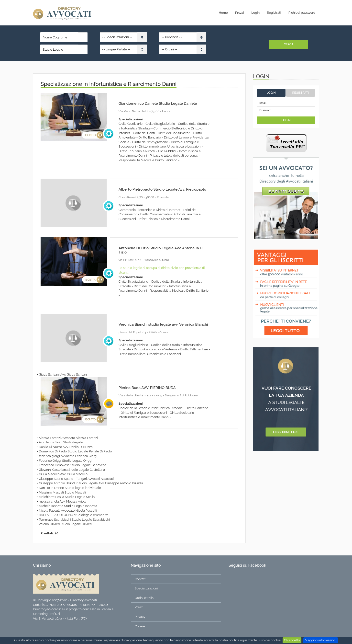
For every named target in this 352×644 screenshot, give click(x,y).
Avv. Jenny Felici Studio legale (60, 442)
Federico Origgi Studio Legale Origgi (66, 461)
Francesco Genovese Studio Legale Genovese (73, 465)
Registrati (274, 13)
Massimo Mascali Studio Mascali (62, 492)
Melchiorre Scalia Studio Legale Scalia (67, 497)
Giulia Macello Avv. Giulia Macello (63, 474)
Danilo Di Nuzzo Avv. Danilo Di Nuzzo (66, 447)
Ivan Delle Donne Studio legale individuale (70, 488)
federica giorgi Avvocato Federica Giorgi (68, 456)
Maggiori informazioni (321, 640)
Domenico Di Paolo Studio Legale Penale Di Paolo (75, 451)
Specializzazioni (146, 588)
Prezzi (240, 13)
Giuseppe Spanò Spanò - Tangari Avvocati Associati (76, 479)
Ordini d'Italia (144, 598)
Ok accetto (292, 640)
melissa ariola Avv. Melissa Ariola (63, 501)
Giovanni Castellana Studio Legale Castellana (72, 470)
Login (255, 13)
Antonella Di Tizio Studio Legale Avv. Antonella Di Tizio (161, 250)
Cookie (140, 626)
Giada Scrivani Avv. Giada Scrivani (63, 374)
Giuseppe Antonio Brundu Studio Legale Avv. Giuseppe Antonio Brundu (91, 483)
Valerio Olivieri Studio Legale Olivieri (65, 524)
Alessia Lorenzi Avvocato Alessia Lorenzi (68, 438)
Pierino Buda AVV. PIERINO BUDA (147, 388)
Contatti (140, 579)
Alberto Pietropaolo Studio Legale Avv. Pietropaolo (162, 189)
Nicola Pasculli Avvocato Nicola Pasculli (68, 511)
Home (223, 13)
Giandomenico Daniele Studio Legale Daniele (158, 103)
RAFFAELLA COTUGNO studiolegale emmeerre (74, 515)
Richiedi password (302, 13)
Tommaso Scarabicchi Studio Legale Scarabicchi (74, 520)
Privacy (140, 617)
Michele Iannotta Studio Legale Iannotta (68, 506)
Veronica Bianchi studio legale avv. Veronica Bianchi (163, 324)
